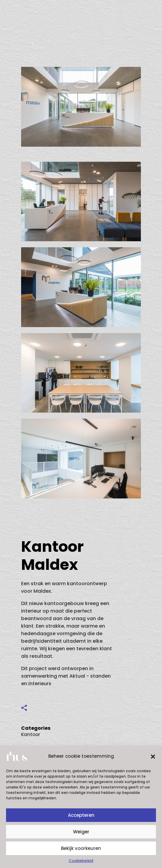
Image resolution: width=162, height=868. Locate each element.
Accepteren (81, 815)
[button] (153, 756)
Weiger (81, 832)
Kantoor (31, 734)
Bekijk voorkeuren (81, 848)
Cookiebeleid (81, 861)
